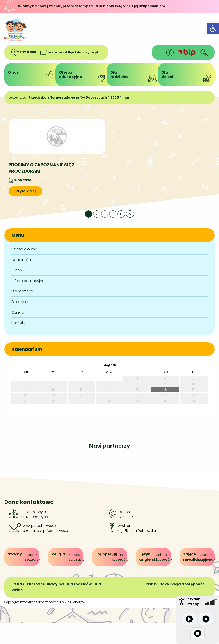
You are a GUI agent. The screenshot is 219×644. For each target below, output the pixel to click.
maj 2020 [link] (110, 365)
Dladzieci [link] (186, 76)
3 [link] (105, 214)
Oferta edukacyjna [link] (28, 281)
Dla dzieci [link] (20, 302)
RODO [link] (151, 584)
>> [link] (130, 214)
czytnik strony (194, 602)
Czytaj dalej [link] (25, 191)
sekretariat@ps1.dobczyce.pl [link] (69, 52)
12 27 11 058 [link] (24, 52)
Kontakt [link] (18, 323)
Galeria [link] (18, 312)
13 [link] (121, 214)
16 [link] (165, 390)
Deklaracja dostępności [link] (183, 584)
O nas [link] (33, 74)
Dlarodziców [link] (135, 76)
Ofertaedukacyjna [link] (84, 76)
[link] (213, 28)
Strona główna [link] (24, 249)
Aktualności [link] (22, 260)
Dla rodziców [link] (23, 291)
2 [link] (97, 214)
